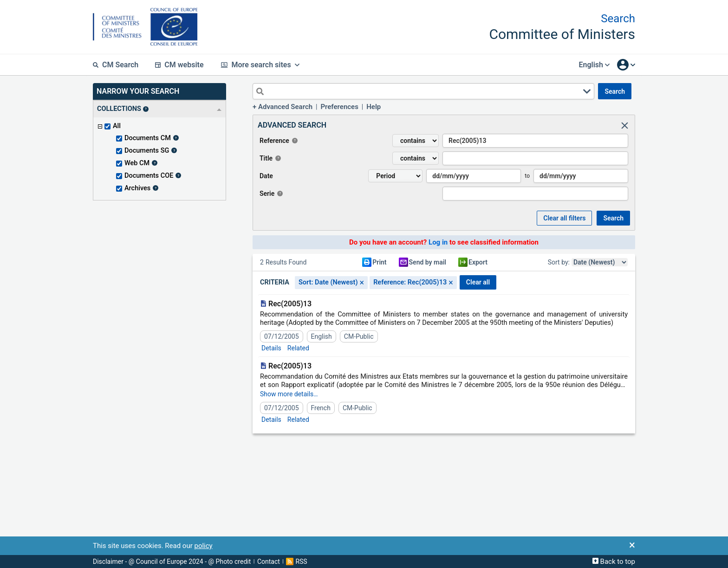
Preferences (339, 107)
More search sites (260, 65)
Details (271, 348)
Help (374, 107)
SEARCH (615, 91)
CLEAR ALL (478, 282)
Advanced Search (285, 107)
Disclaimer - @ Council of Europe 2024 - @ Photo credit (172, 562)
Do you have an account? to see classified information (444, 242)
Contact (269, 562)
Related (298, 348)
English (594, 65)
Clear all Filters (564, 218)
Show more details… (289, 394)
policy (203, 546)
